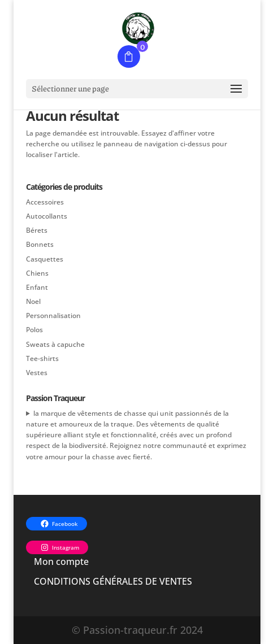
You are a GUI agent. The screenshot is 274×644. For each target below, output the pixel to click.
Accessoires (45, 202)
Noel (33, 301)
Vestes (37, 373)
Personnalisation (53, 316)
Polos (34, 330)
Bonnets (40, 244)
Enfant (37, 287)
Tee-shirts (42, 358)
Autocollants (47, 216)
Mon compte (61, 562)
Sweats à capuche (55, 344)
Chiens (37, 273)
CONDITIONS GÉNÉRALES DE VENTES (113, 581)
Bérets (37, 230)
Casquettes (45, 259)
